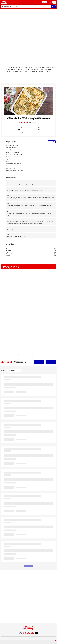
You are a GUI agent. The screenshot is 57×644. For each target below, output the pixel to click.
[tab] (7, 362)
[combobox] (26, 7)
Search (54, 7)
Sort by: (4, 370)
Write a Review (39, 362)
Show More (29, 566)
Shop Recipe (52, 142)
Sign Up (45, 2)
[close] (56, 641)
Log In (50, 2)
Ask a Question (51, 362)
